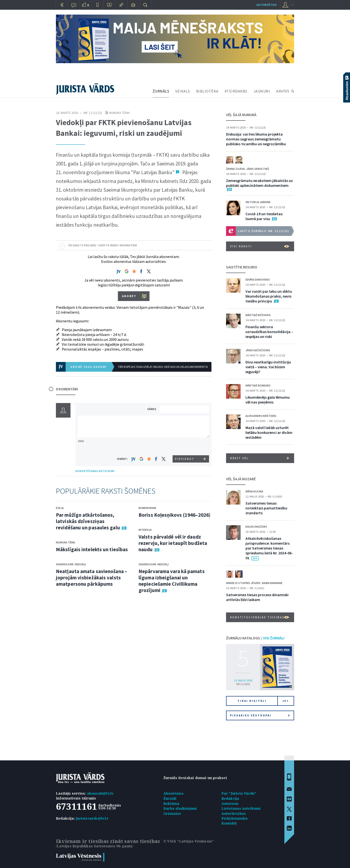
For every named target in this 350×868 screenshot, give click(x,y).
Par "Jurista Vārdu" (239, 793)
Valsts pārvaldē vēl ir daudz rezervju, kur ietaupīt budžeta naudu (173, 543)
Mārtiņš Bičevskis (258, 315)
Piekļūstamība (235, 818)
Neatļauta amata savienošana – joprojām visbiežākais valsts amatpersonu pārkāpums (92, 578)
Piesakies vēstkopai (260, 715)
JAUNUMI (262, 91)
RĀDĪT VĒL (260, 458)
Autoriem (230, 804)
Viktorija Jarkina (258, 202)
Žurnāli (170, 798)
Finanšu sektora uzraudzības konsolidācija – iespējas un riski (269, 332)
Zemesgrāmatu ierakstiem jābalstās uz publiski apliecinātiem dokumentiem (259, 183)
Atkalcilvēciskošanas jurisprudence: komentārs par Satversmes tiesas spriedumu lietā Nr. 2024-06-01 (269, 548)
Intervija (145, 530)
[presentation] (185, 446)
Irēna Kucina (254, 491)
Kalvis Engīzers (256, 527)
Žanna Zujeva (235, 169)
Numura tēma (119, 113)
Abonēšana (173, 793)
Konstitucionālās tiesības (260, 617)
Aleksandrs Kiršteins (261, 416)
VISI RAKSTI (260, 246)
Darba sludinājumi (180, 808)
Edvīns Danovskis (258, 279)
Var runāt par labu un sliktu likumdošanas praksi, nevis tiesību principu (269, 296)
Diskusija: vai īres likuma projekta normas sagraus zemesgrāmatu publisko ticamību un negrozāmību (256, 139)
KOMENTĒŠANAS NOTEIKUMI (95, 471)
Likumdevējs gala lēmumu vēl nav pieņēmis (268, 400)
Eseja (60, 508)
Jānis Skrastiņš (258, 169)
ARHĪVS (283, 91)
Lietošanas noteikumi (241, 808)
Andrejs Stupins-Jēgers (243, 583)
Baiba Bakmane (272, 583)
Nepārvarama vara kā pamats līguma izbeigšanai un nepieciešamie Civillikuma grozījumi (172, 581)
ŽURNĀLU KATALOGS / (255, 638)
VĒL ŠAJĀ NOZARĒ (241, 479)
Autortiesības (234, 813)
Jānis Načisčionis (258, 350)
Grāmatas (172, 813)
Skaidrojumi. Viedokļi (71, 564)
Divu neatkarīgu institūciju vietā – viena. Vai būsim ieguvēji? (268, 367)
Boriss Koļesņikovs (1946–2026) (175, 515)
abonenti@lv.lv (100, 793)
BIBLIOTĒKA (207, 91)
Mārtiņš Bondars (258, 385)
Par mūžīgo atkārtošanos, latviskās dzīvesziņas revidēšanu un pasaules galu (88, 521)
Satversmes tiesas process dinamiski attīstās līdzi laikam (257, 597)
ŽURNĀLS (161, 91)
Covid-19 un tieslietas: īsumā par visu (264, 216)
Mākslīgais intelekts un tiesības (92, 549)
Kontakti (229, 823)
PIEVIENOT (185, 459)
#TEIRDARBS (236, 91)
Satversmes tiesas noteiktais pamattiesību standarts (266, 508)
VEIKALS (183, 91)
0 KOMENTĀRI (67, 389)
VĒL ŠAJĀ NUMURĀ (241, 115)
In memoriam (147, 508)
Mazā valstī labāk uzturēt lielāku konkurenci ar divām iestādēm (269, 432)
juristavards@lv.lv (92, 818)
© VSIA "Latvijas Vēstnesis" (188, 841)
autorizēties (267, 5)
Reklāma (171, 804)
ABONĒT (129, 296)
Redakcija (230, 798)
